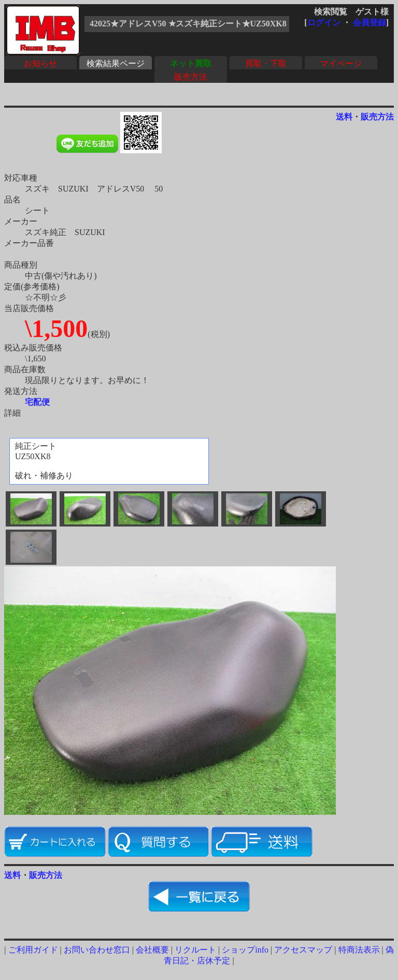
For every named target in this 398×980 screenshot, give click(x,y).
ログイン (324, 23)
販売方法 (191, 77)
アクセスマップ (303, 950)
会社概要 (152, 950)
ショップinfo (245, 950)
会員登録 (369, 23)
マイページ (341, 63)
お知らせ (40, 63)
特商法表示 (359, 950)
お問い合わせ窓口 (97, 950)
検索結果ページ (116, 63)
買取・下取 (266, 63)
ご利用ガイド (33, 950)
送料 (344, 117)
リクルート (195, 950)
